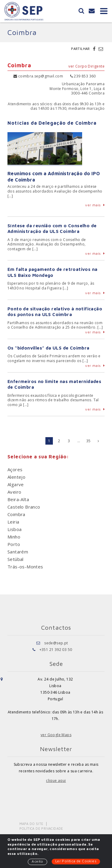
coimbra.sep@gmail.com (38, 76)
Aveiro (14, 492)
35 (89, 441)
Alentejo (16, 477)
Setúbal (16, 559)
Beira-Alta (18, 499)
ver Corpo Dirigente (86, 66)
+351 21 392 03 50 (56, 650)
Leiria (13, 522)
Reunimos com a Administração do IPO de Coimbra (54, 177)
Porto (14, 544)
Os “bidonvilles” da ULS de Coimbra (49, 348)
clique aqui (56, 781)
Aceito (37, 861)
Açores (15, 469)
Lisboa (14, 529)
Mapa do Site (32, 824)
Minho (14, 537)
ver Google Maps (56, 735)
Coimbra (16, 514)
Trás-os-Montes (25, 567)
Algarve (16, 484)
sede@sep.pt (56, 643)
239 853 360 (83, 76)
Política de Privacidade (41, 828)
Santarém (18, 552)
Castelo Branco (24, 507)
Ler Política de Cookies (76, 861)
